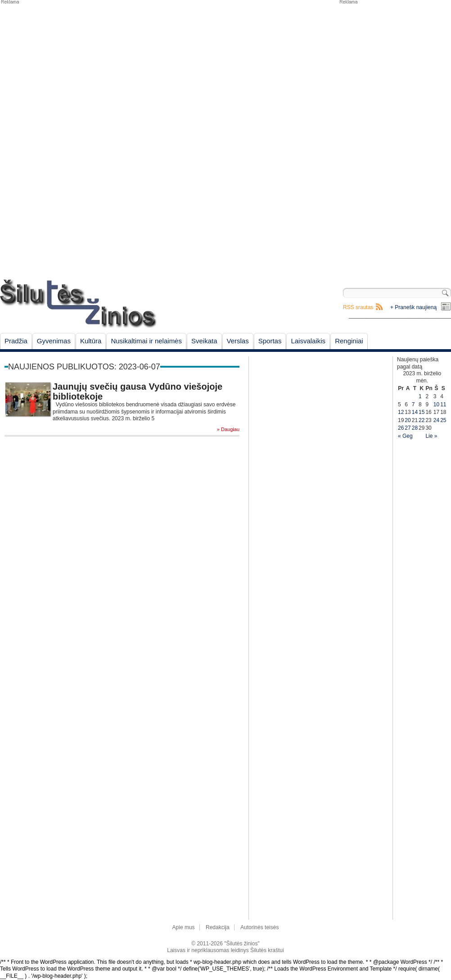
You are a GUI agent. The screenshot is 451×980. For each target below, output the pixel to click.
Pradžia (16, 341)
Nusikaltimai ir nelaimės (146, 341)
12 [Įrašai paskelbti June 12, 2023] (401, 412)
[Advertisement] (366, 139)
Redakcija (218, 927)
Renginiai (349, 341)
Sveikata (204, 341)
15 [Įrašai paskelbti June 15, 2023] (422, 412)
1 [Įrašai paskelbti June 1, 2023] (420, 396)
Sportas (270, 341)
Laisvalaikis (308, 341)
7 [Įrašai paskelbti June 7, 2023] (413, 405)
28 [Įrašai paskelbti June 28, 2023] (415, 428)
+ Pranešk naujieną (413, 307)
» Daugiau (228, 429)
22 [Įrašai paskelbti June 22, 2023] (422, 420)
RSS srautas (358, 307)
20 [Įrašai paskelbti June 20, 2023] (408, 420)
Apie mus (184, 927)
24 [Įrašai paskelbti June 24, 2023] (436, 420)
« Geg (405, 436)
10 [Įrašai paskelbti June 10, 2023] (436, 405)
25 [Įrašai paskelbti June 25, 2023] (443, 420)
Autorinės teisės (259, 927)
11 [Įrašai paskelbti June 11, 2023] (443, 405)
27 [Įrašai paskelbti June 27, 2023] (408, 428)
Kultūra (91, 341)
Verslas (238, 341)
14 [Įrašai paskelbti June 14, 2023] (415, 412)
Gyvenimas (54, 341)
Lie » (431, 436)
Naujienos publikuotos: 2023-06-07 (84, 367)
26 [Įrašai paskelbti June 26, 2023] (401, 428)
